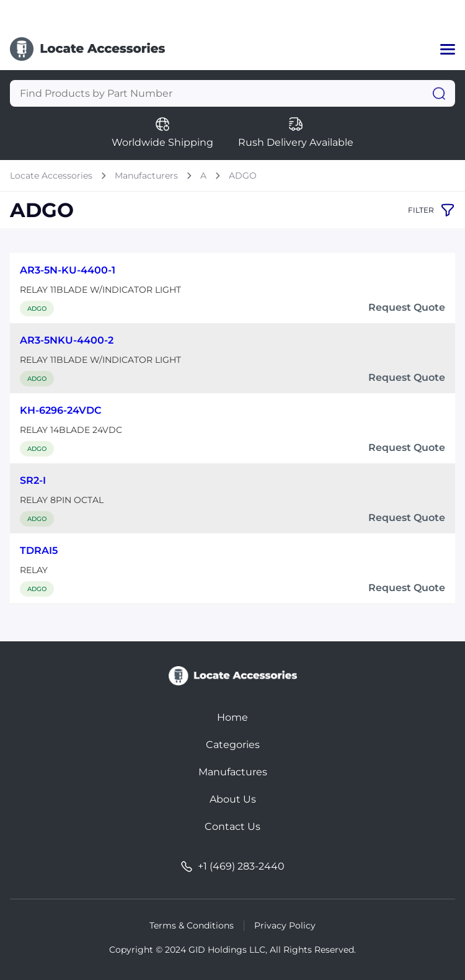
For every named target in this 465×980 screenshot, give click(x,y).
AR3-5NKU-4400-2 (67, 340)
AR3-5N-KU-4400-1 (68, 270)
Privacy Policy (285, 925)
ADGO (243, 176)
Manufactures (233, 772)
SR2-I (33, 480)
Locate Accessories (51, 176)
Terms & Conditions (192, 925)
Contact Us (232, 826)
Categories (233, 745)
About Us (233, 799)
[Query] (232, 93)
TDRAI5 (39, 550)
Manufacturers (146, 176)
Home (232, 717)
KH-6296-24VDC (61, 410)
